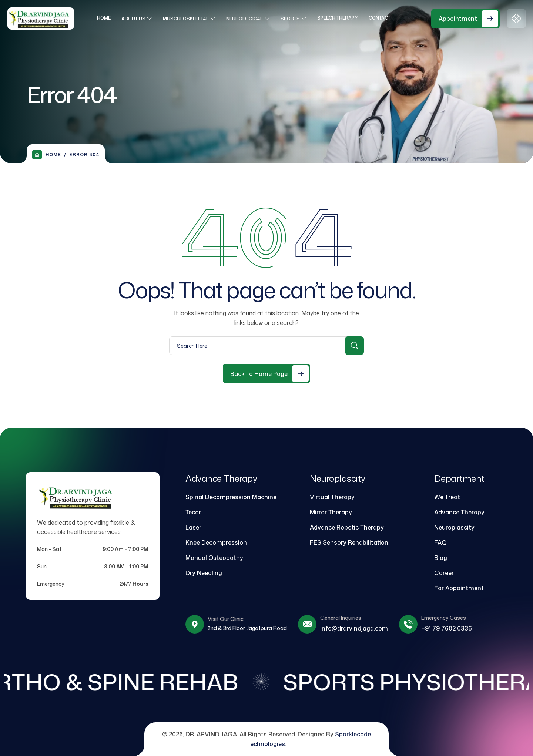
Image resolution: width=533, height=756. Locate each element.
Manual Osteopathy (214, 558)
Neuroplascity (454, 527)
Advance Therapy (459, 512)
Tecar (193, 512)
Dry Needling (204, 573)
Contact (382, 18)
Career (444, 573)
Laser (193, 527)
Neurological (247, 19)
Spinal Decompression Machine (231, 497)
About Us (136, 19)
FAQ (440, 542)
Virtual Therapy (332, 497)
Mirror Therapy (331, 512)
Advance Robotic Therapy (347, 527)
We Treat (447, 497)
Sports (292, 19)
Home (106, 18)
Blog (441, 558)
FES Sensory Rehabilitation (349, 542)
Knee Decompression (216, 542)
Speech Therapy (340, 18)
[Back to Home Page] (266, 374)
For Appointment (459, 588)
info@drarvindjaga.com (354, 628)
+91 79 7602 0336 (447, 628)
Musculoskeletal (188, 19)
